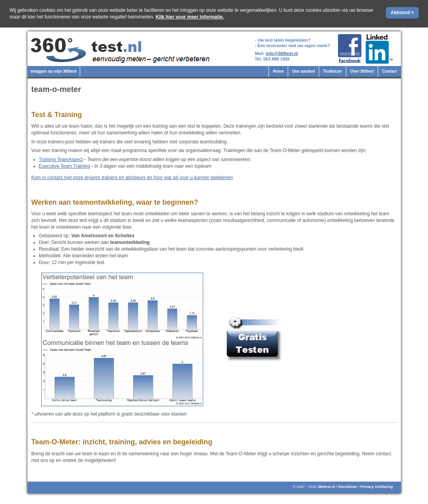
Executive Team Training (65, 166)
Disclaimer (348, 487)
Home (278, 71)
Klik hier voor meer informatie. (190, 17)
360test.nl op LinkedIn (380, 49)
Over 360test (362, 71)
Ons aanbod (303, 71)
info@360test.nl (282, 53)
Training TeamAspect (61, 159)
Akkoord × (402, 13)
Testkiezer (332, 71)
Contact (389, 71)
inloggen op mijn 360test (54, 71)
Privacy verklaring (377, 487)
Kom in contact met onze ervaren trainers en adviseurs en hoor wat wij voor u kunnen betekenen (132, 178)
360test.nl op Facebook (350, 49)
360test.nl (326, 487)
